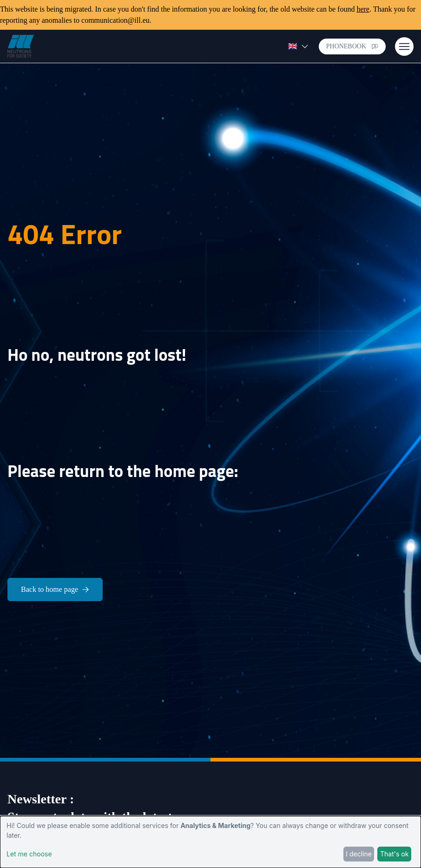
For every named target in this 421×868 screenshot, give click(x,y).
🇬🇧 (298, 46)
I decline (359, 854)
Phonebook (352, 46)
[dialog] (210, 842)
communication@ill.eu (115, 20)
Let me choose (29, 854)
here (363, 9)
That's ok (394, 854)
